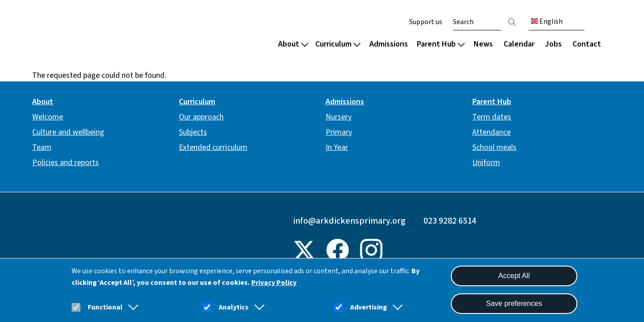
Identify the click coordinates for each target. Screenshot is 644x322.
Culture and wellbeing (68, 132)
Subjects (193, 132)
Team (42, 147)
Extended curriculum (213, 147)
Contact (587, 44)
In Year (337, 147)
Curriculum (338, 44)
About (293, 44)
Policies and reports (66, 163)
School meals (494, 147)
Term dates (492, 117)
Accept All (514, 276)
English (547, 21)
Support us (426, 22)
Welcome (48, 117)
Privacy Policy (274, 283)
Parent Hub (441, 44)
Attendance (491, 132)
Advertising (369, 307)
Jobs (553, 44)
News (483, 44)
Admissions (389, 44)
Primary (339, 132)
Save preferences (514, 303)
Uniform (486, 163)
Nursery (339, 117)
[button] (131, 307)
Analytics (234, 307)
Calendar (519, 44)
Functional (105, 307)
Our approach (201, 117)
